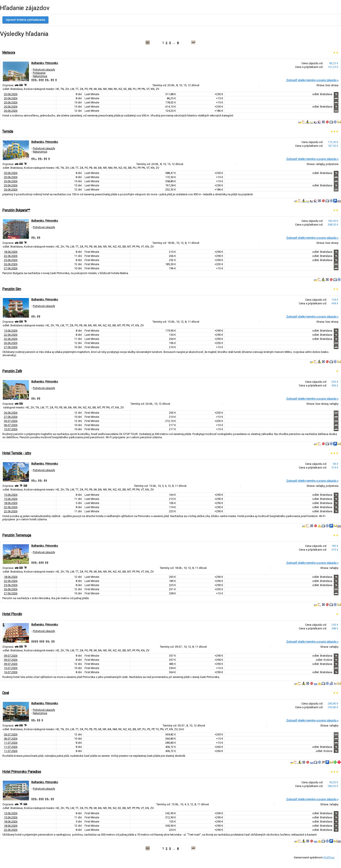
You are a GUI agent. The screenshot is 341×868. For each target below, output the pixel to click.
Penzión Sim (12, 289)
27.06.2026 (11, 268)
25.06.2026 (11, 260)
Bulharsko (38, 63)
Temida (8, 131)
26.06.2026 (11, 111)
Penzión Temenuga (17, 535)
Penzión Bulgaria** (16, 210)
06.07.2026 (11, 425)
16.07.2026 (11, 672)
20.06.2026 (11, 94)
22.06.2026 (11, 256)
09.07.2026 (11, 656)
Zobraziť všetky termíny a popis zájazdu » (312, 80)
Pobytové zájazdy (44, 70)
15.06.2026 (11, 331)
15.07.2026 (11, 429)
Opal (6, 693)
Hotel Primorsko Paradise (22, 772)
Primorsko (52, 63)
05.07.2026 (11, 421)
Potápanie (39, 73)
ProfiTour (329, 857)
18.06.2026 (11, 252)
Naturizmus (40, 76)
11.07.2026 (11, 743)
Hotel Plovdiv (12, 614)
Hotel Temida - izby (17, 453)
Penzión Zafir (12, 371)
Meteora (9, 53)
